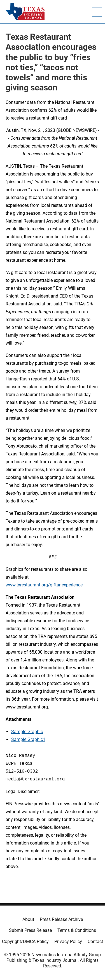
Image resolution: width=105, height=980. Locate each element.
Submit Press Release (30, 930)
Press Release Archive (61, 919)
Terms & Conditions (77, 930)
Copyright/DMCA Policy (25, 942)
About (28, 919)
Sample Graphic (27, 732)
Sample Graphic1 (28, 739)
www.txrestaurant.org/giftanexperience (44, 585)
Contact (95, 942)
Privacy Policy (68, 942)
